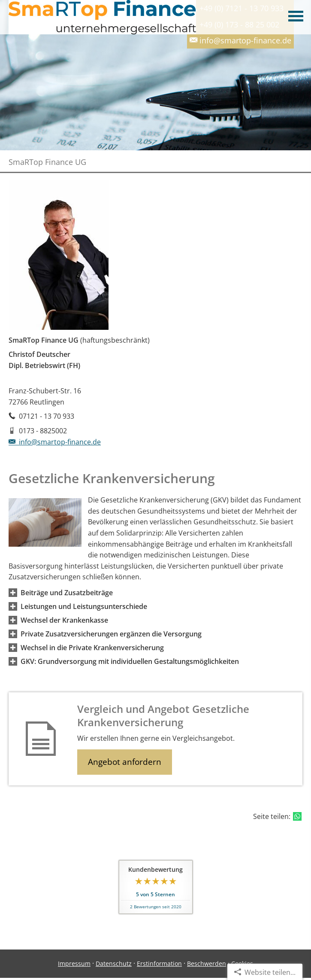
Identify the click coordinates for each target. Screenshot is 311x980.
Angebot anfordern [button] (125, 762)
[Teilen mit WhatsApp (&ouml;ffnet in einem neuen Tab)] (297, 816)
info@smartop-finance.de (55, 442)
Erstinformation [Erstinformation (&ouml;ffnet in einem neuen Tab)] (159, 963)
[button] (67, 593)
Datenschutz (114, 963)
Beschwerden (207, 963)
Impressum (74, 963)
